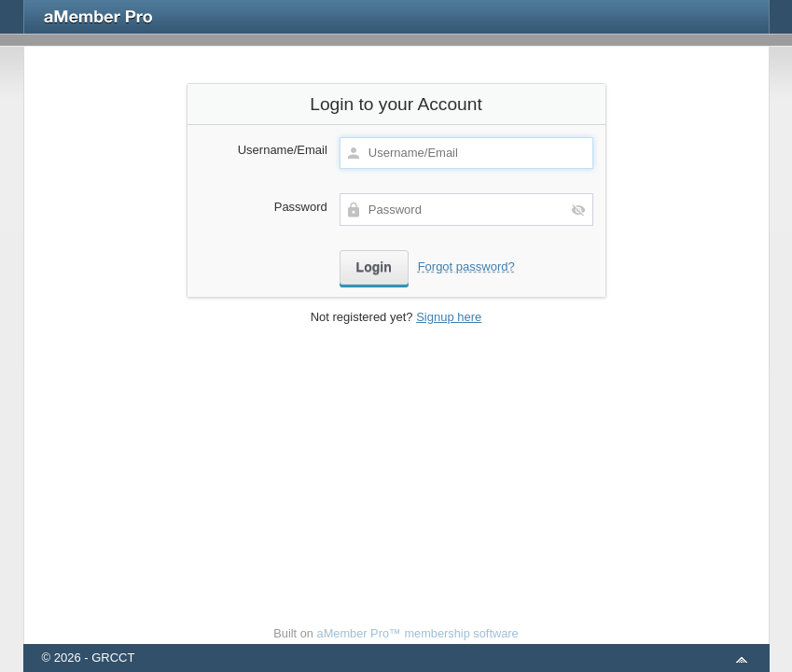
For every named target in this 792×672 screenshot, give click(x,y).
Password (301, 207)
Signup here (449, 317)
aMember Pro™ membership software (418, 633)
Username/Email (283, 150)
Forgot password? (466, 266)
